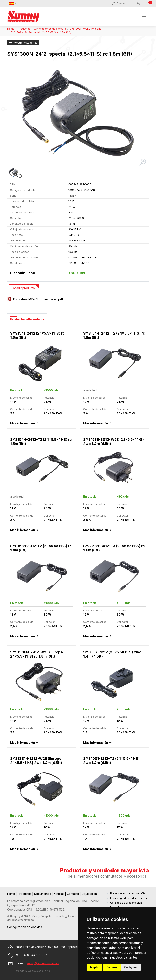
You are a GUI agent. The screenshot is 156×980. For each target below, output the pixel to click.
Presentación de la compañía (128, 893)
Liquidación (89, 894)
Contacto (73, 894)
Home (11, 29)
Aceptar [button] (94, 967)
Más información (23, 423)
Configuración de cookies (25, 927)
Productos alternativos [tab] (27, 319)
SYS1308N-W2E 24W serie (86, 29)
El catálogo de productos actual (129, 898)
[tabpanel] (78, 592)
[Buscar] (127, 3)
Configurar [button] (131, 967)
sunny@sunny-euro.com (43, 963)
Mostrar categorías (23, 43)
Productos (24, 29)
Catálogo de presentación (126, 903)
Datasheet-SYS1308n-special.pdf (38, 299)
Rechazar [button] (112, 967)
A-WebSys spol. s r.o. (38, 971)
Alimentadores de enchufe (50, 29)
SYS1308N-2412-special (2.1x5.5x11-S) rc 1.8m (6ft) (41, 32)
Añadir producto (24, 288)
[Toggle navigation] (144, 16)
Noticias (59, 894)
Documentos (43, 894)
